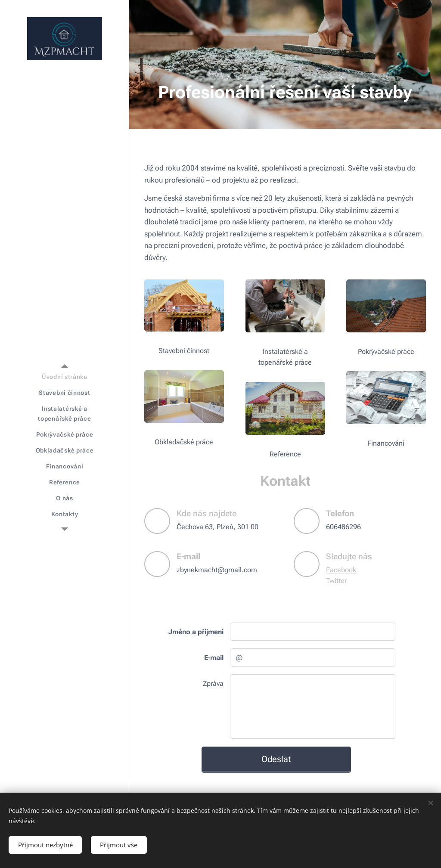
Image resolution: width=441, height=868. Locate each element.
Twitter (336, 581)
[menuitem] (65, 377)
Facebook (341, 570)
